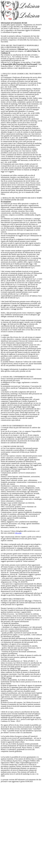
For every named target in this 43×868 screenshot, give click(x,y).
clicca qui (18, 533)
